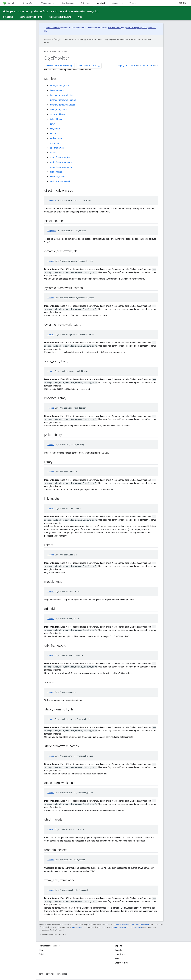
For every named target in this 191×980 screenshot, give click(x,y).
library (52, 124)
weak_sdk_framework (60, 181)
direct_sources (57, 90)
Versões (133, 3)
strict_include (56, 172)
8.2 (152, 66)
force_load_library (58, 110)
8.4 (144, 66)
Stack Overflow (121, 963)
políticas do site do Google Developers (127, 927)
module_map (56, 138)
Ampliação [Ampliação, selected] (101, 3)
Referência (86, 3)
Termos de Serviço (47, 974)
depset (51, 261)
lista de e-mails (114, 28)
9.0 (131, 66)
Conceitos (8, 17)
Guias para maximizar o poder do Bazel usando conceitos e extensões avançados (51, 11)
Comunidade (118, 3)
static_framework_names (62, 162)
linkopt (53, 134)
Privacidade (62, 974)
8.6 (135, 66)
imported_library (57, 114)
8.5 (140, 66)
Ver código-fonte (89, 66)
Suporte (118, 950)
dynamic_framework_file (61, 95)
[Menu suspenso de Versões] (140, 3)
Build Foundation (53, 28)
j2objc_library (56, 119)
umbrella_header (57, 177)
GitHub (182, 3)
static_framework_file (60, 157)
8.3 (148, 66)
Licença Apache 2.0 (79, 927)
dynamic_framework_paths (62, 105)
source (53, 153)
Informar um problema (60, 66)
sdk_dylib (54, 143)
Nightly (121, 66)
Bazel (46, 52)
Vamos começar (48, 3)
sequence (52, 200)
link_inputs (55, 129)
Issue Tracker (121, 954)
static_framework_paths (61, 167)
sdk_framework (57, 148)
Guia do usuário (68, 3)
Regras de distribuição (60, 17)
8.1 (157, 66)
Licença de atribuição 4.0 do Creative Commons (131, 925)
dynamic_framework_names (63, 100)
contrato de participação (136, 28)
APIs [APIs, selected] (80, 17)
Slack (117, 959)
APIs (66, 52)
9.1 (127, 66)
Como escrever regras (31, 17)
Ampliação (56, 52)
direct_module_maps (60, 86)
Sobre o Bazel (29, 3)
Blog (41, 950)
